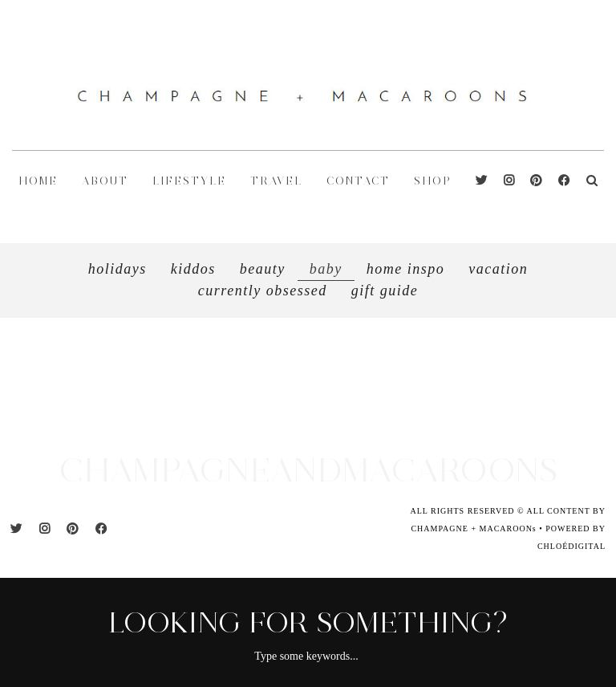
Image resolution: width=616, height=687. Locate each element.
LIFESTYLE (189, 181)
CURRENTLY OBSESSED (263, 291)
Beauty (263, 269)
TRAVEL (276, 181)
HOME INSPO (406, 269)
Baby (326, 269)
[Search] (592, 181)
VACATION (498, 269)
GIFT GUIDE (385, 291)
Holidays (118, 269)
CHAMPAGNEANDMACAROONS (308, 470)
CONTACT (358, 181)
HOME (38, 181)
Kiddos (193, 269)
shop (433, 181)
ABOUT (105, 181)
